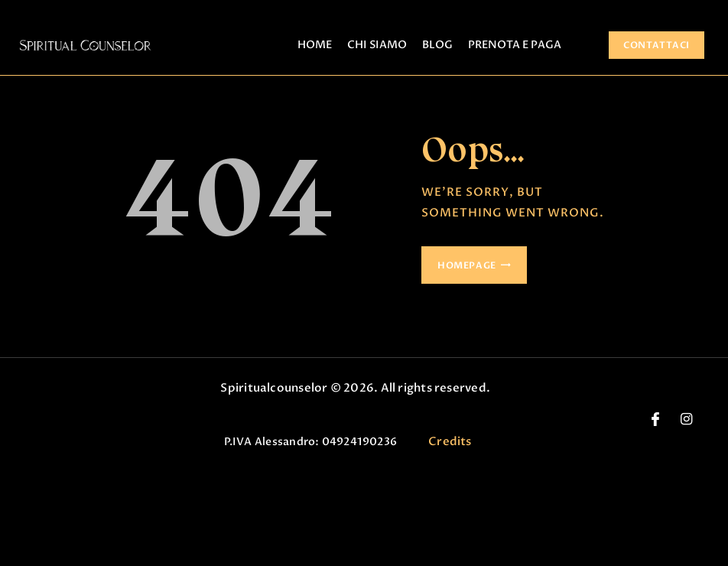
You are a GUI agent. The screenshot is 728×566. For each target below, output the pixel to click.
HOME (315, 45)
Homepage (467, 265)
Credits (450, 441)
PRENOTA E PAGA (515, 45)
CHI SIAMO (377, 45)
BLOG (437, 45)
